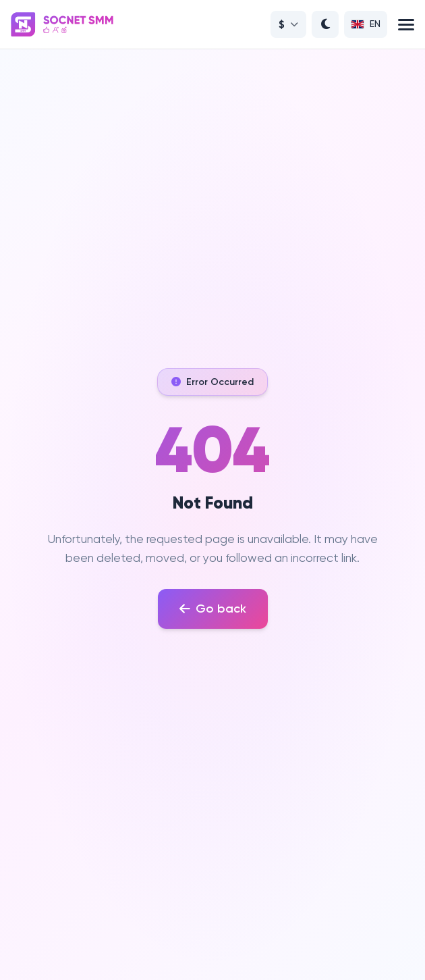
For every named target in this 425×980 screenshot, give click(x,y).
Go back (213, 609)
